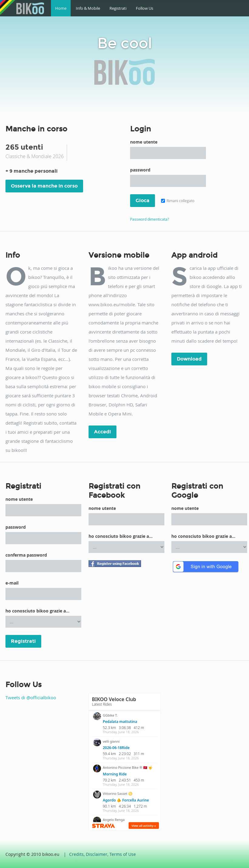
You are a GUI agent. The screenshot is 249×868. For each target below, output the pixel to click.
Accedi (103, 432)
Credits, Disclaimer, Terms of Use (103, 854)
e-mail (12, 583)
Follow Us (145, 8)
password (140, 170)
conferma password (26, 555)
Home (61, 8)
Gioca (143, 200)
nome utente (144, 142)
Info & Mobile (88, 8)
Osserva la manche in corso (44, 186)
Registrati (118, 8)
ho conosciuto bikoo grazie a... (37, 611)
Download (189, 359)
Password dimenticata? (150, 219)
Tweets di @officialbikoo (31, 697)
